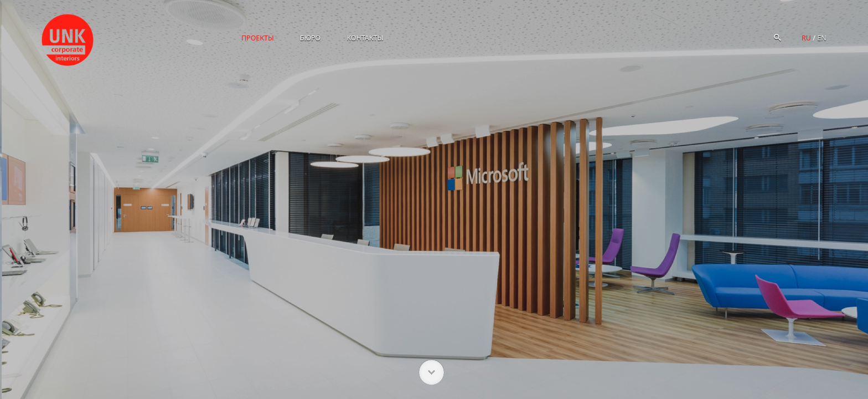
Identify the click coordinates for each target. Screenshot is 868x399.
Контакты (365, 38)
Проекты (258, 38)
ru (806, 38)
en (822, 38)
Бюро (310, 38)
